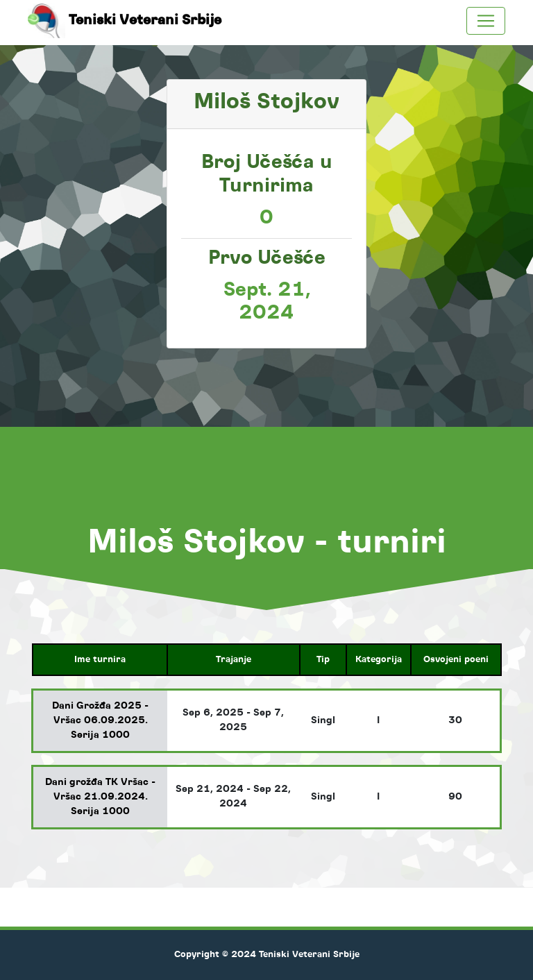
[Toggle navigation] (486, 21)
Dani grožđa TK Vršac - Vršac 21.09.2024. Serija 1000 (100, 797)
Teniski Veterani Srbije (130, 21)
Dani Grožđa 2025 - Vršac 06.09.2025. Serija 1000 (100, 720)
